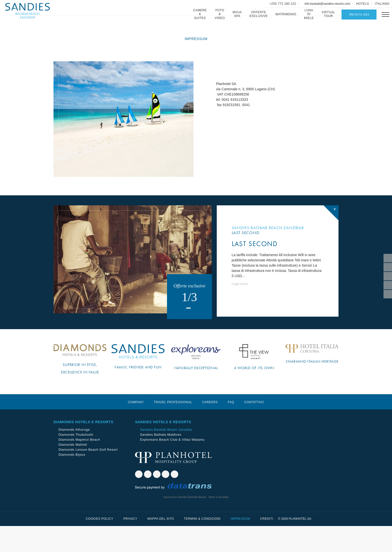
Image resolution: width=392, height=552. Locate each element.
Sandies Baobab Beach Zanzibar (166, 456)
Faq (231, 428)
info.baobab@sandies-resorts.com (327, 4)
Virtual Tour (328, 14)
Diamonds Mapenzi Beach (79, 466)
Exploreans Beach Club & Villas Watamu (172, 466)
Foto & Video (219, 14)
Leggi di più (240, 305)
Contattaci (254, 428)
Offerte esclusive (258, 14)
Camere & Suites (199, 14)
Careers (210, 428)
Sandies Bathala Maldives (161, 461)
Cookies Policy (99, 545)
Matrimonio (285, 14)
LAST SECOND (255, 265)
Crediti (266, 545)
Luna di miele (308, 14)
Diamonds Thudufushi (76, 461)
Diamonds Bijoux (72, 481)
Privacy (130, 545)
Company (136, 428)
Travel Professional (173, 428)
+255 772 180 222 (282, 4)
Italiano (382, 4)
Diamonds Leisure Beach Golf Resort (88, 476)
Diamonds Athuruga (74, 456)
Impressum (240, 545)
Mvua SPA (236, 14)
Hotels (362, 4)
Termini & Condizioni (202, 545)
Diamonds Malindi (73, 471)
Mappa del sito (160, 545)
